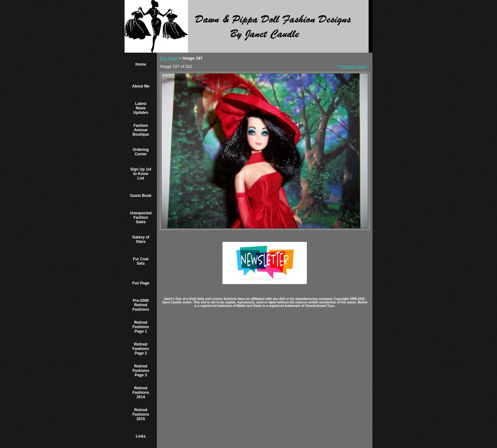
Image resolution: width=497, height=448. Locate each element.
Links (141, 436)
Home (141, 64)
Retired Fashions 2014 (141, 393)
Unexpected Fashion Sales (141, 218)
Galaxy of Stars (141, 239)
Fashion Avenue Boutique (141, 130)
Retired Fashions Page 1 (141, 327)
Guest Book (141, 196)
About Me (141, 86)
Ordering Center (141, 152)
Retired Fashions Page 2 (141, 349)
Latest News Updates (141, 108)
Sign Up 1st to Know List (141, 174)
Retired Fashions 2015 (141, 414)
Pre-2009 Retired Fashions (141, 305)
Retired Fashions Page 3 (141, 371)
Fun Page (141, 283)
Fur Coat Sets (141, 261)
